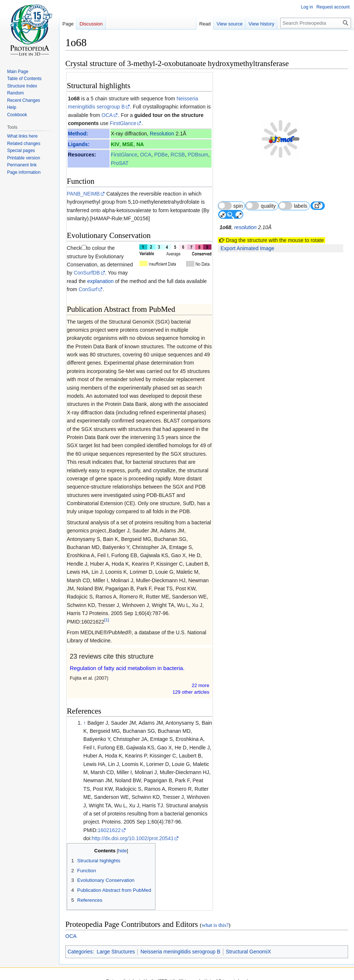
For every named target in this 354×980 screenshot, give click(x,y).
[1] (106, 612)
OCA (107, 115)
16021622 (109, 822)
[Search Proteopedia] (316, 23)
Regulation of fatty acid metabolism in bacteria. (127, 660)
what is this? (215, 917)
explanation (89, 265)
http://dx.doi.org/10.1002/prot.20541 (133, 830)
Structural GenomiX (248, 943)
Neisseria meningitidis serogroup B (180, 943)
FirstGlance (123, 123)
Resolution (162, 134)
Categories (80, 943)
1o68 (74, 99)
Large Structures (116, 943)
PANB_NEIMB (83, 194)
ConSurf (88, 281)
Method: (78, 134)
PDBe (161, 155)
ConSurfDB (80, 256)
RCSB (178, 155)
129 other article (191, 684)
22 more (200, 677)
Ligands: (79, 144)
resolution (246, 210)
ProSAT (120, 163)
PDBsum (198, 155)
